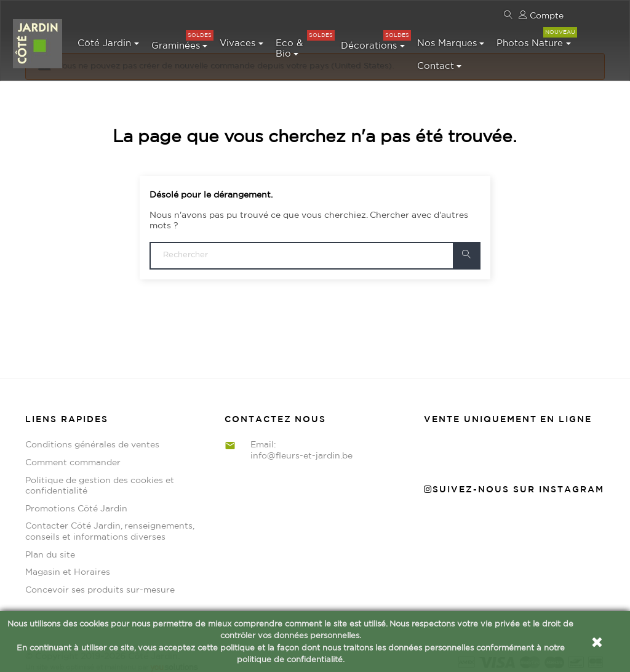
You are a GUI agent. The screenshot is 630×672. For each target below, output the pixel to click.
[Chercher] (315, 246)
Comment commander (73, 454)
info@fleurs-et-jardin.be (301, 447)
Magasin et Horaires (68, 564)
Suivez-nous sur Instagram (514, 481)
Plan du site (50, 546)
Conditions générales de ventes (92, 436)
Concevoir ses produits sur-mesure (100, 581)
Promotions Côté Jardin (76, 500)
